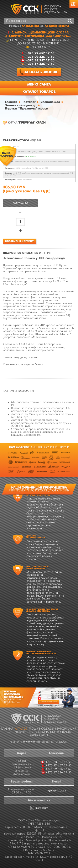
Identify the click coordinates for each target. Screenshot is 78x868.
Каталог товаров (39, 92)
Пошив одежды (41, 729)
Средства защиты (57, 26)
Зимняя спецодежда (24, 180)
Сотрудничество (20, 732)
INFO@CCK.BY (56, 791)
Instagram (42, 808)
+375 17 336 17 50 (60, 698)
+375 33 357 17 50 (60, 696)
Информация (66, 729)
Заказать (38, 72)
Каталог (21, 729)
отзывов (61, 742)
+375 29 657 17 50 (60, 692)
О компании (45, 732)
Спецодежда (31, 26)
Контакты (64, 732)
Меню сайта (39, 85)
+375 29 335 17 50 (60, 694)
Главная (7, 729)
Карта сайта (39, 735)
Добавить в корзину (19, 241)
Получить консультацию (48, 702)
